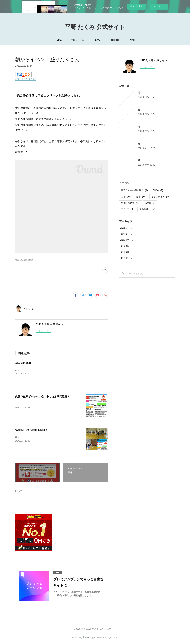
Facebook (114, 40)
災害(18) (19, 260)
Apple (150, 203)
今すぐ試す (136, 6)
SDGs (158, 190)
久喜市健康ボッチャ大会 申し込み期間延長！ (42, 396)
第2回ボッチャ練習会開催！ (32, 430)
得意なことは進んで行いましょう (154, 93)
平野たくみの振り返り (134, 190)
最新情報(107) (29, 260)
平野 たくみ (30, 309)
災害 (126, 197)
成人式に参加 (23, 363)
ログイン (159, 7)
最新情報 (147, 209)
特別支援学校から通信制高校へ (153, 127)
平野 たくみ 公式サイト (95, 27)
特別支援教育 (131, 203)
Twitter (132, 40)
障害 (141, 197)
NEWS (97, 40)
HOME (58, 40)
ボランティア (161, 197)
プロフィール (78, 40)
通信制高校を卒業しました (151, 160)
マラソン (128, 209)
